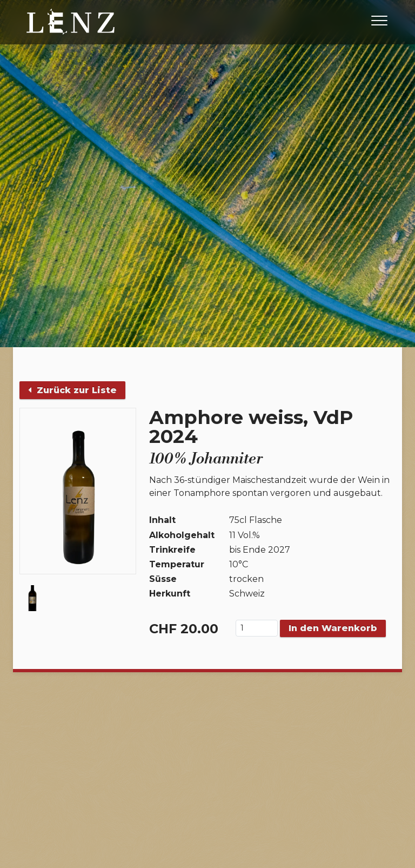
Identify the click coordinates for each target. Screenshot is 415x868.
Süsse (163, 579)
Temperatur (177, 564)
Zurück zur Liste (72, 390)
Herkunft (170, 594)
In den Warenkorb (333, 628)
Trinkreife (172, 550)
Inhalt (162, 520)
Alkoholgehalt (182, 535)
